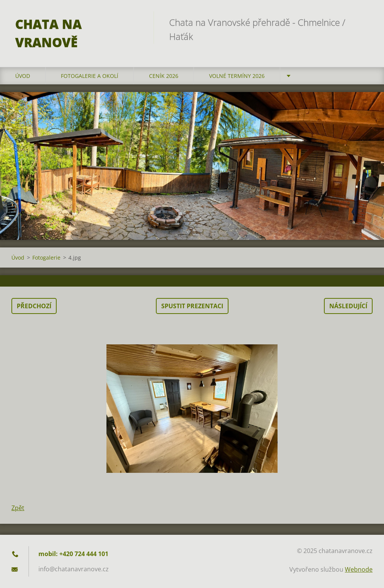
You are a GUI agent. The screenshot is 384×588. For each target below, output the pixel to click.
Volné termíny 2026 (237, 76)
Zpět (18, 508)
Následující (348, 306)
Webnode (359, 569)
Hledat (364, 22)
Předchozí (34, 306)
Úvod (23, 76)
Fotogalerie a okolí (90, 76)
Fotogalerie (46, 258)
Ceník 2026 (164, 76)
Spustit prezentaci (192, 306)
